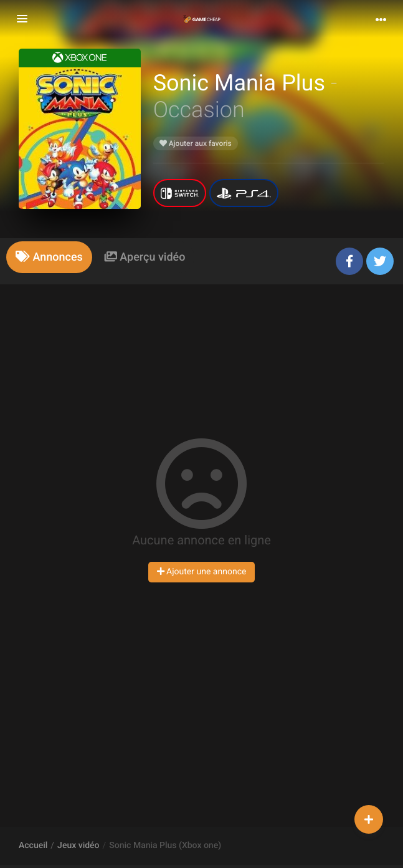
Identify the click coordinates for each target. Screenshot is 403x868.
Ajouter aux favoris (196, 143)
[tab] (49, 257)
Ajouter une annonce (202, 572)
